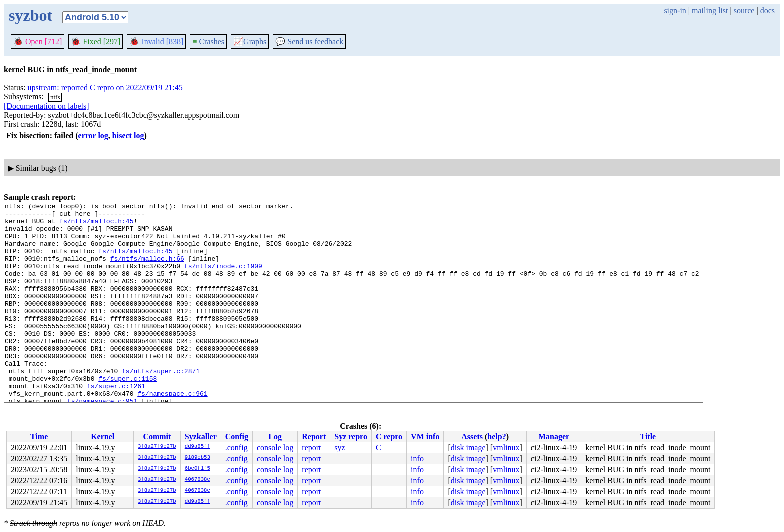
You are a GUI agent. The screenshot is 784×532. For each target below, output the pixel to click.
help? (497, 437)
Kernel (103, 437)
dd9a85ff (198, 447)
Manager (554, 437)
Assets (472, 437)
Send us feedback (309, 42)
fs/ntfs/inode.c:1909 (223, 279)
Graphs (250, 42)
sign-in (675, 11)
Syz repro (351, 437)
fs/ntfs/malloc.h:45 (96, 225)
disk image (468, 448)
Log (275, 437)
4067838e (198, 480)
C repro (389, 437)
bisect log (128, 136)
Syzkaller (201, 437)
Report (314, 437)
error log (93, 136)
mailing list (710, 11)
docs (768, 11)
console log (275, 448)
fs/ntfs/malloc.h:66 (147, 270)
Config (237, 437)
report (311, 448)
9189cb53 (198, 458)
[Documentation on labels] (47, 106)
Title (648, 437)
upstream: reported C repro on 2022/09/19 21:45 (105, 88)
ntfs (55, 97)
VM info (425, 437)
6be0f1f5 (198, 469)
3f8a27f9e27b (157, 447)
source (744, 11)
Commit (157, 437)
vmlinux (506, 448)
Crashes (208, 42)
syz (340, 448)
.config (237, 448)
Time (39, 437)
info (417, 459)
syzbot (31, 15)
